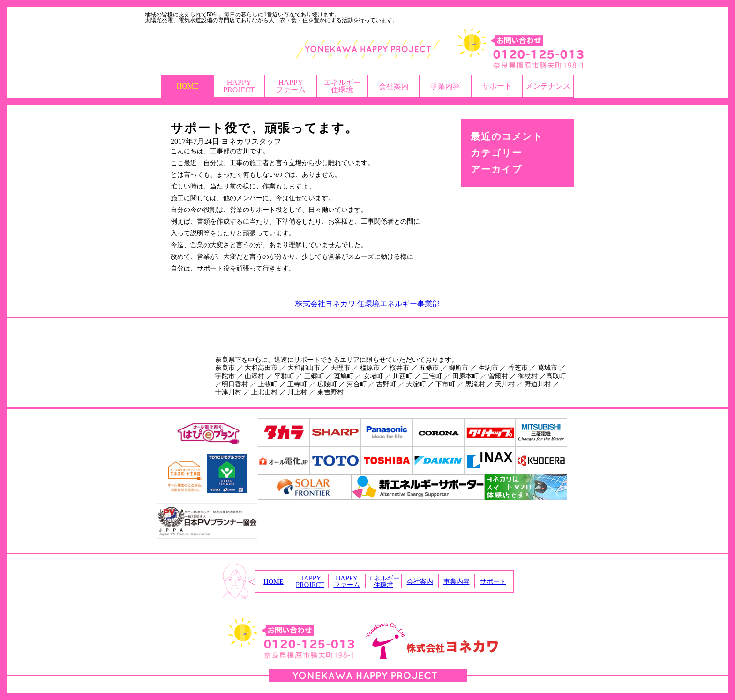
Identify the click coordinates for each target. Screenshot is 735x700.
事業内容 (445, 86)
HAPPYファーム (291, 86)
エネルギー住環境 (342, 86)
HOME (187, 86)
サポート (497, 86)
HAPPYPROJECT (239, 86)
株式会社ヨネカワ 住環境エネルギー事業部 (367, 304)
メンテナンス (548, 86)
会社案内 (394, 86)
